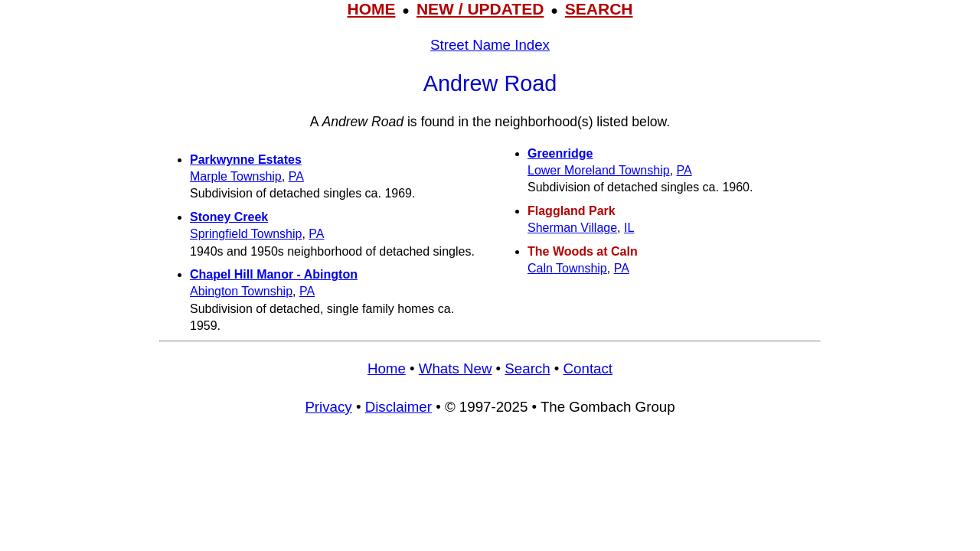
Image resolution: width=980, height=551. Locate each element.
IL (629, 228)
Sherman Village (572, 228)
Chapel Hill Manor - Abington (274, 274)
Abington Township (241, 291)
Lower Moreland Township (599, 170)
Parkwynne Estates (246, 160)
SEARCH (599, 9)
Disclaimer (399, 407)
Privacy (328, 407)
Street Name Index (490, 45)
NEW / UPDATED (480, 9)
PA (296, 176)
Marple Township (236, 176)
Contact (588, 368)
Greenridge (560, 153)
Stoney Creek (229, 217)
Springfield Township (246, 234)
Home (387, 368)
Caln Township (567, 268)
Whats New (456, 368)
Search (527, 368)
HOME (371, 9)
